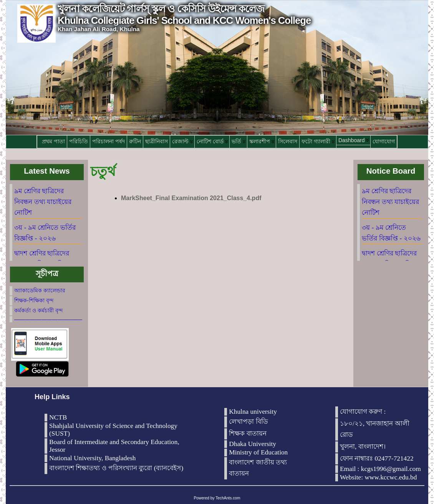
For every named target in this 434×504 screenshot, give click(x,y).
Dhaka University (253, 444)
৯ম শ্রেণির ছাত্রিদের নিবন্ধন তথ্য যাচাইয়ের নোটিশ (43, 202)
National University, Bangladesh (93, 458)
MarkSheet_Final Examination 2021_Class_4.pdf (191, 198)
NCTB (58, 417)
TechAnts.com (228, 498)
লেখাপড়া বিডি (248, 422)
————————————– (48, 319)
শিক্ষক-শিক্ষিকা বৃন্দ (34, 300)
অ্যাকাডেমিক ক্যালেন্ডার (40, 290)
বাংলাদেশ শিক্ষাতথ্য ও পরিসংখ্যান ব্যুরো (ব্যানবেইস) (116, 468)
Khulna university (253, 412)
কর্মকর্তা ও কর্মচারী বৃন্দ (38, 310)
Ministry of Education (258, 452)
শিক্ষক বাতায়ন (248, 434)
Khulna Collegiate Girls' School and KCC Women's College (184, 20)
